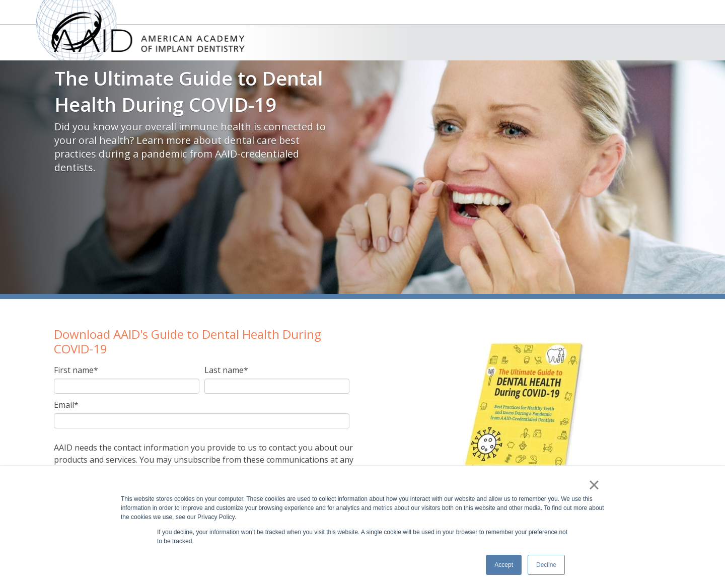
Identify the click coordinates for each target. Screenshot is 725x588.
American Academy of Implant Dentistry (140, 30)
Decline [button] (546, 565)
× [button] (594, 485)
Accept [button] (504, 565)
